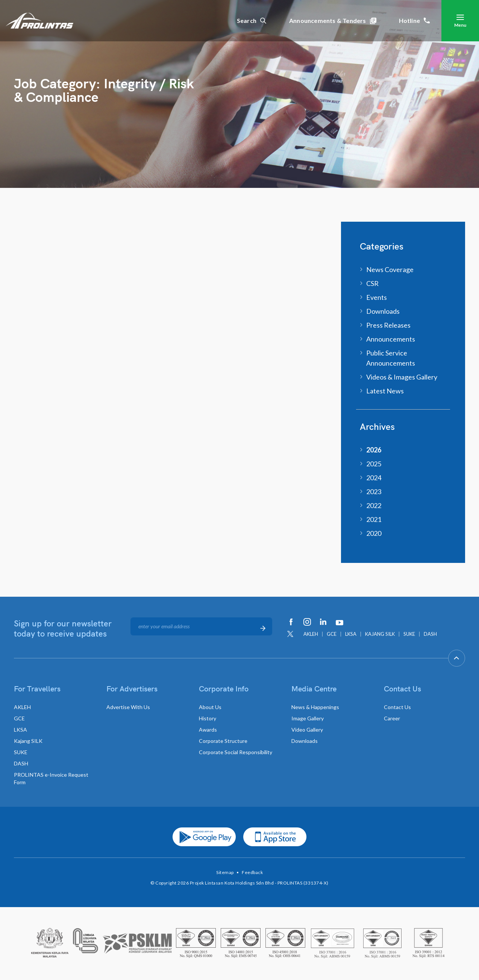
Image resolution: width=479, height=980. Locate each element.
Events (377, 297)
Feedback (252, 872)
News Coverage (390, 269)
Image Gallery (308, 718)
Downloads (383, 311)
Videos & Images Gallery (402, 377)
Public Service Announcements (391, 358)
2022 (374, 505)
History (208, 718)
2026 (374, 450)
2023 (374, 492)
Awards (208, 730)
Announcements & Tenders (333, 20)
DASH (430, 634)
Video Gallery (307, 730)
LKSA (351, 634)
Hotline (415, 20)
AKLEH (311, 634)
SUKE (409, 634)
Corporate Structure (223, 741)
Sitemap (225, 872)
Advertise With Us (128, 707)
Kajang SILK (28, 741)
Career (392, 718)
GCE (332, 634)
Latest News (385, 391)
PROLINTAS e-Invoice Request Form (51, 778)
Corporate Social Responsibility (236, 752)
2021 (374, 519)
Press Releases (388, 325)
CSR (372, 283)
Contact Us (397, 707)
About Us (210, 707)
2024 (374, 478)
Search (252, 20)
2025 (374, 464)
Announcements (391, 339)
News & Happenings (315, 707)
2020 (374, 533)
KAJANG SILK (380, 634)
